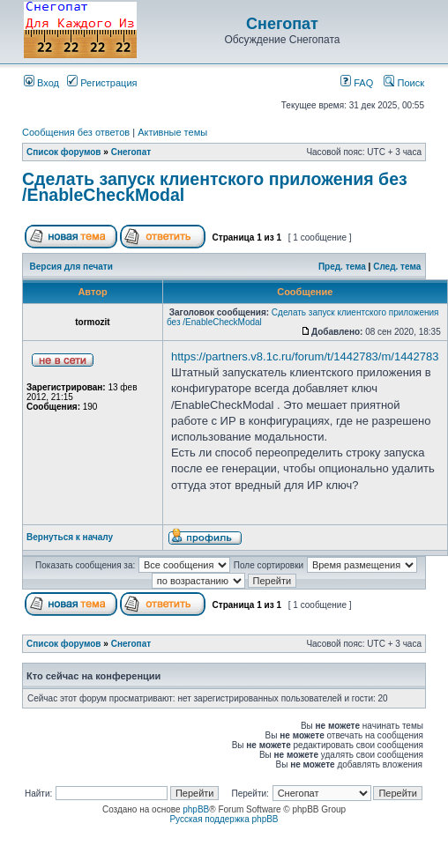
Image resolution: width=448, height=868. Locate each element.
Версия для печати (71, 267)
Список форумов (64, 152)
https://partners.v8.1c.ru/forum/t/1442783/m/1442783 (305, 356)
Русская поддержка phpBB (224, 819)
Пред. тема (342, 267)
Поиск (404, 83)
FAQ (357, 83)
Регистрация (102, 83)
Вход (41, 83)
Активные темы (172, 132)
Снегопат (282, 24)
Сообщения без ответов (76, 132)
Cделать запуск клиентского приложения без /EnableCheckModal (215, 187)
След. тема (397, 267)
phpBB (196, 809)
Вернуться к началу (70, 537)
